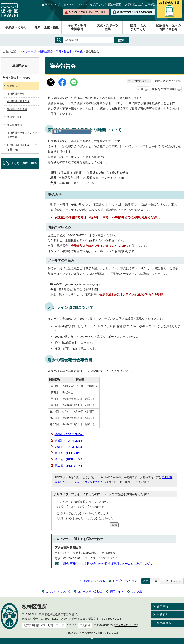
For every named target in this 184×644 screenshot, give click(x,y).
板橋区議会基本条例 (18, 101)
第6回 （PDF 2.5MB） (69, 434)
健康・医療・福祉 (47, 27)
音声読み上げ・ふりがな (141, 5)
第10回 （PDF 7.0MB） (70, 453)
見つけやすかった (72, 518)
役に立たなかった (93, 507)
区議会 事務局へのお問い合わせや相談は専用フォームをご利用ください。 (109, 563)
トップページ (28, 52)
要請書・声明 (15, 117)
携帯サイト (117, 591)
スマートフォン (172, 581)
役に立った (68, 507)
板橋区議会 (46, 52)
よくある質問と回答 (24, 163)
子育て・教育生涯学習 (77, 27)
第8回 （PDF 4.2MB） (69, 441)
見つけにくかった (102, 518)
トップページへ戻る (125, 581)
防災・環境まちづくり (138, 27)
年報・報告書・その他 (69, 52)
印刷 (140, 89)
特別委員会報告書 (17, 109)
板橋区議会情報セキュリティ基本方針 (22, 147)
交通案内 (162, 615)
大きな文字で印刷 (164, 89)
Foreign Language (77, 5)
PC (155, 581)
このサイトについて (58, 591)
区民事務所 (164, 623)
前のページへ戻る (94, 581)
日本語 (58, 132)
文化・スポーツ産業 (108, 27)
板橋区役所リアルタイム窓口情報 (135, 12)
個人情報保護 (15, 125)
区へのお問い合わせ (90, 591)
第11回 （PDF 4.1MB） (70, 459)
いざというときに (88, 12)
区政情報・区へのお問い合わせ (168, 27)
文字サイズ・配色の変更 (107, 5)
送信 (114, 525)
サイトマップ (52, 5)
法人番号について (126, 625)
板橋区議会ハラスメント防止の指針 (22, 135)
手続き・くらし (16, 27)
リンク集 (137, 591)
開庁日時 (162, 606)
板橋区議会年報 (16, 94)
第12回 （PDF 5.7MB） (70, 466)
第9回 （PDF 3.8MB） (69, 447)
